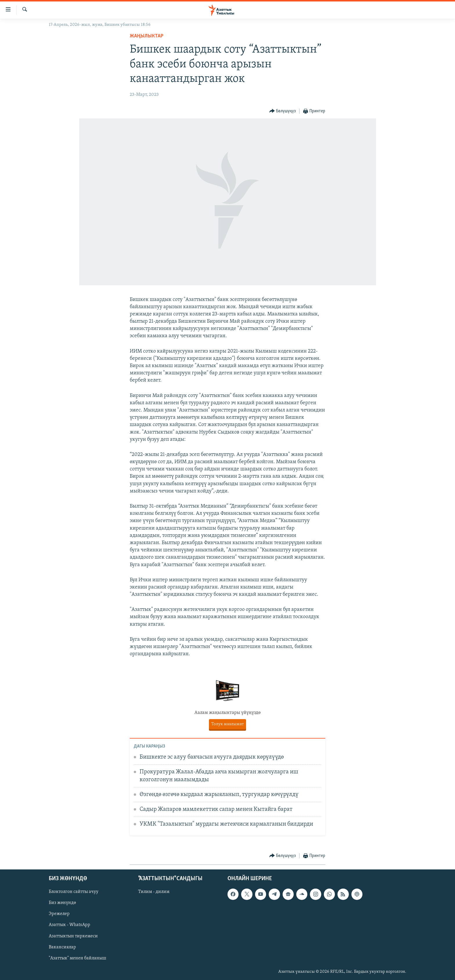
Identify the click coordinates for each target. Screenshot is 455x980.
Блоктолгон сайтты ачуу (74, 892)
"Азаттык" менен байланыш (77, 958)
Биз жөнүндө (62, 903)
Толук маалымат (228, 724)
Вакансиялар (62, 947)
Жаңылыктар (147, 36)
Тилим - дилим (154, 892)
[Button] (283, 111)
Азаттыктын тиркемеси (73, 936)
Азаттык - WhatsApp (69, 925)
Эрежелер (59, 914)
